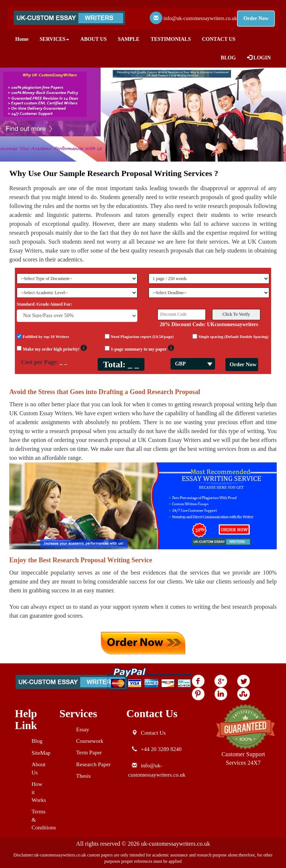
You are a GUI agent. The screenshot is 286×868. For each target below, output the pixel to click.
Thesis (83, 776)
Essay (83, 729)
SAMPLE (129, 39)
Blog (37, 741)
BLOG (228, 58)
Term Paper (89, 752)
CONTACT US (219, 39)
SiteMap (41, 753)
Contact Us (153, 733)
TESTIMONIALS (171, 39)
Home (22, 39)
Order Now (256, 18)
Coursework (90, 741)
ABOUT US (93, 39)
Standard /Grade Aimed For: (44, 304)
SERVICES (55, 39)
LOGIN (259, 58)
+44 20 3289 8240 (161, 749)
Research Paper (93, 764)
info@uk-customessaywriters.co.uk (200, 18)
